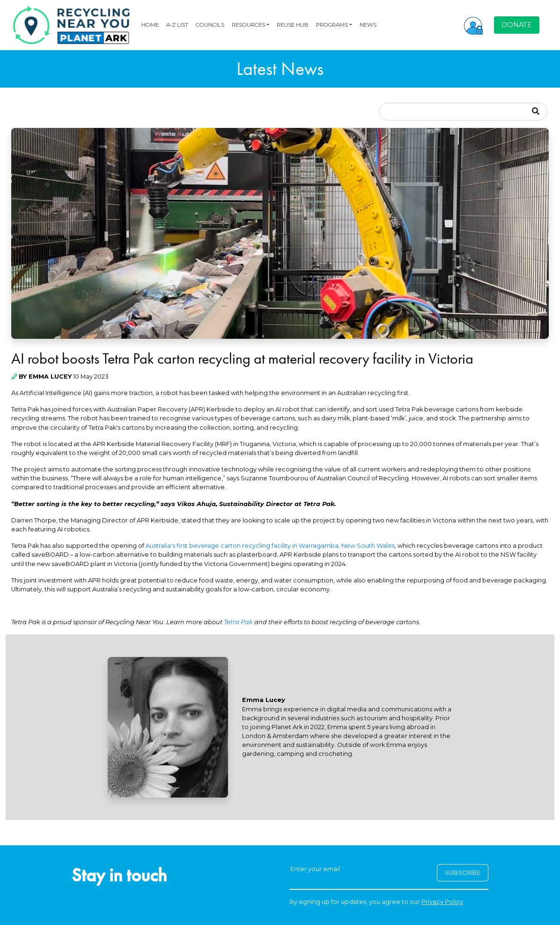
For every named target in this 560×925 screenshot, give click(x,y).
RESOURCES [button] (248, 25)
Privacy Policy (442, 902)
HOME (150, 25)
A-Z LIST (177, 25)
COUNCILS (210, 25)
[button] (473, 25)
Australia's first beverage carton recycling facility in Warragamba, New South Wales (270, 546)
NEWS (368, 25)
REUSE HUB (293, 25)
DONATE (517, 25)
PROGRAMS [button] (332, 25)
